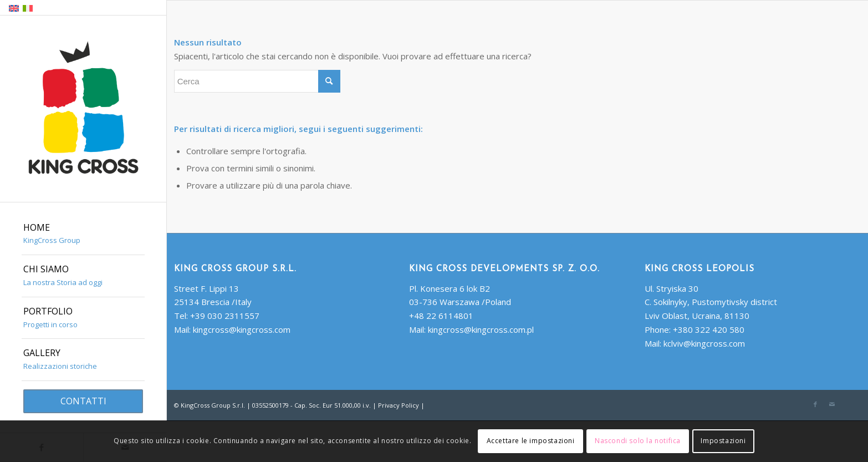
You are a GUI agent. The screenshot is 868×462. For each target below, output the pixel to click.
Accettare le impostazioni (531, 441)
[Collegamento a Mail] (832, 404)
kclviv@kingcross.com (704, 343)
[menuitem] (83, 235)
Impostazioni (723, 441)
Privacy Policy (399, 405)
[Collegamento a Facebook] (815, 404)
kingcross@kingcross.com (242, 329)
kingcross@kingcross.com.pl (481, 329)
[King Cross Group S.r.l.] (83, 109)
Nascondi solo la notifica (638, 441)
